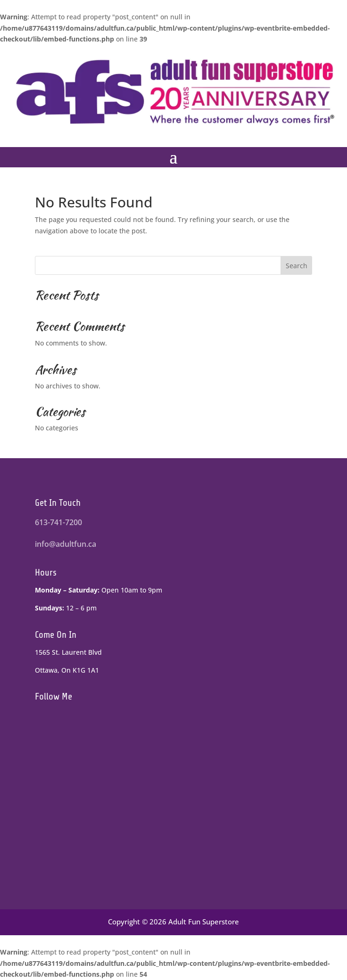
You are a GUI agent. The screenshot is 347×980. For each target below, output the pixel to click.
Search (297, 266)
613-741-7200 (58, 522)
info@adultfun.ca (66, 544)
